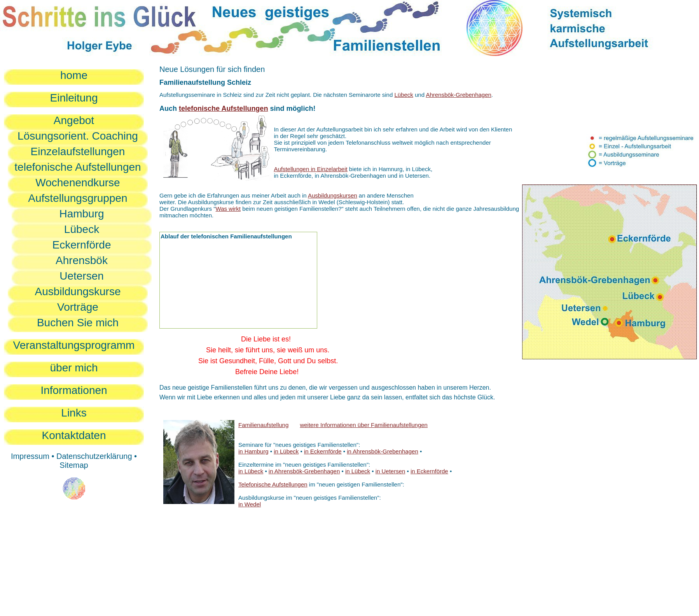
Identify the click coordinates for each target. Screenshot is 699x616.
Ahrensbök (82, 260)
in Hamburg (253, 451)
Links (74, 413)
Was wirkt (228, 209)
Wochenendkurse (78, 183)
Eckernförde (82, 245)
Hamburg (81, 214)
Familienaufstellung (263, 425)
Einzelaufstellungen (78, 151)
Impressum (30, 456)
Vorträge (78, 307)
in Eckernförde (323, 451)
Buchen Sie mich (78, 323)
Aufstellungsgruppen (78, 198)
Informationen (74, 390)
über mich (74, 368)
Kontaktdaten (74, 435)
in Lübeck (286, 451)
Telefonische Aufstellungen (273, 484)
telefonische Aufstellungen (78, 167)
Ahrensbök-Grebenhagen (458, 95)
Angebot (74, 120)
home (74, 75)
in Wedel (250, 504)
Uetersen (82, 276)
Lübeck (82, 229)
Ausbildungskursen (333, 195)
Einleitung (74, 98)
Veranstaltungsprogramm (74, 345)
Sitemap (74, 465)
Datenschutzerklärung (94, 456)
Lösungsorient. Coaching (78, 136)
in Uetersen (391, 471)
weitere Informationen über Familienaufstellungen (364, 425)
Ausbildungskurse (78, 291)
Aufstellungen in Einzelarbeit (310, 169)
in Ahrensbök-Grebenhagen (382, 451)
